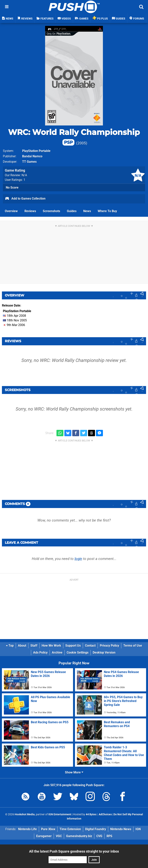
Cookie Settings (78, 652)
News (87, 211)
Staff (34, 646)
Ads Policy (40, 652)
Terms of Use (133, 646)
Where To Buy (107, 211)
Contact (90, 646)
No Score (12, 188)
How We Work (51, 646)
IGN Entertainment (60, 814)
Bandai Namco (32, 156)
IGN (138, 829)
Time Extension (70, 829)
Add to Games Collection (25, 199)
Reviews (30, 211)
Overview (11, 211)
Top (10, 646)
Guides (72, 211)
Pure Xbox (48, 829)
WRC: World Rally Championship (74, 136)
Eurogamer (44, 836)
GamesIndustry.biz (79, 836)
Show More (74, 772)
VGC (59, 836)
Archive (57, 652)
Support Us (73, 646)
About (22, 646)
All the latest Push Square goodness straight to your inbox (74, 851)
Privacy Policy (109, 646)
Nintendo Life (27, 829)
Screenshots (51, 211)
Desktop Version (104, 652)
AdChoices (105, 814)
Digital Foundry (96, 829)
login (78, 559)
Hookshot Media (25, 814)
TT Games (29, 162)
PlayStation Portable (36, 151)
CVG (99, 836)
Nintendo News (121, 829)
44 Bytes (91, 814)
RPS (109, 836)
